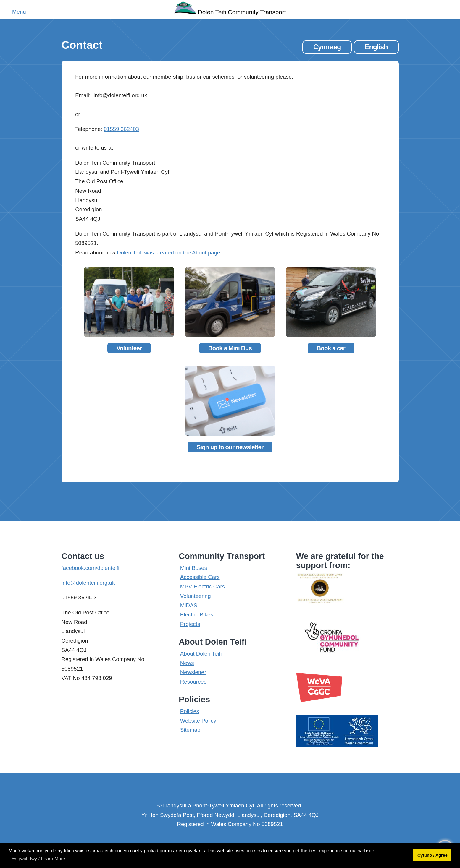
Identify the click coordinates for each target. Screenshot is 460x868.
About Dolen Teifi (201, 654)
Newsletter (193, 672)
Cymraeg (327, 47)
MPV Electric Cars (202, 586)
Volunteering (196, 596)
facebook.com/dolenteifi (91, 568)
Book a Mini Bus (230, 348)
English (376, 47)
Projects (190, 624)
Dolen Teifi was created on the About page (168, 253)
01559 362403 (121, 129)
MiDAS (189, 605)
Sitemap (190, 730)
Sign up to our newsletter (230, 447)
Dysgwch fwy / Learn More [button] (37, 859)
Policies (190, 711)
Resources (193, 682)
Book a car (331, 348)
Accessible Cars (200, 577)
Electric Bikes (197, 615)
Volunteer (129, 348)
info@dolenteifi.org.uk (88, 583)
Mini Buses (194, 568)
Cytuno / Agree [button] (432, 855)
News (187, 663)
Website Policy (198, 721)
